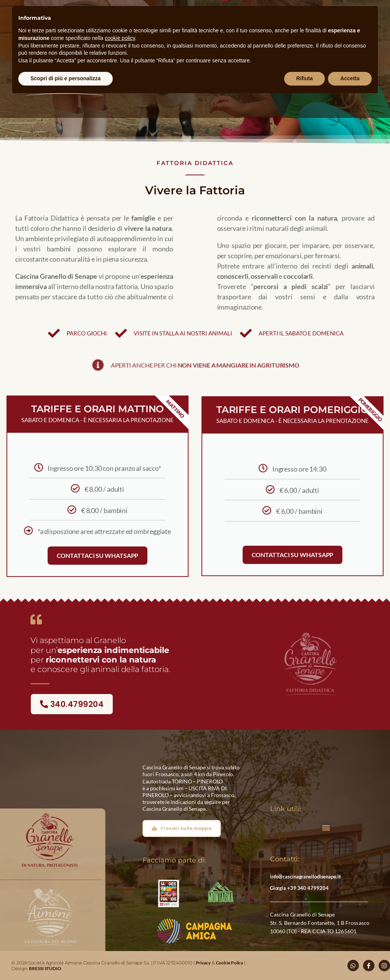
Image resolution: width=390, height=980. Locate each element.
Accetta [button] (350, 78)
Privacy (203, 963)
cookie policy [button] (120, 38)
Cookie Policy (230, 963)
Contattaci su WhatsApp (98, 555)
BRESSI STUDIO (45, 968)
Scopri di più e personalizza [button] (66, 78)
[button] (326, 827)
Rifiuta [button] (305, 78)
